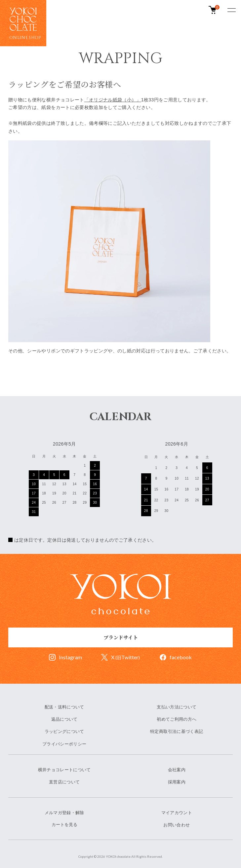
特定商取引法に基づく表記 (177, 731)
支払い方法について (177, 707)
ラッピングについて (64, 731)
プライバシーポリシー (64, 744)
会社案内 (177, 770)
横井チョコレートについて (64, 770)
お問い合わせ (177, 825)
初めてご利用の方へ (177, 719)
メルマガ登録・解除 (64, 813)
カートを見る (64, 825)
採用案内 (177, 782)
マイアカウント (177, 813)
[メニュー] (231, 10)
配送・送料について (64, 707)
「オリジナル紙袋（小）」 (113, 100)
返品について (64, 719)
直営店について (64, 782)
